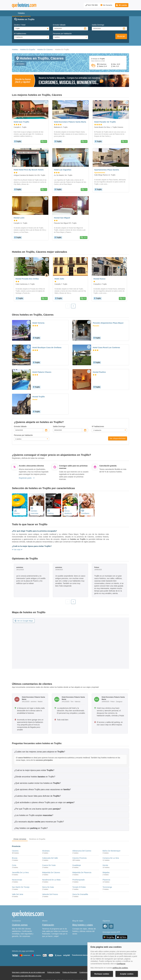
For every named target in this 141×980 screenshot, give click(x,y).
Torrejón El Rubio (79, 887)
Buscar (121, 36)
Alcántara (46, 851)
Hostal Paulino (99, 372)
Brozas (15, 858)
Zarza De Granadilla (80, 894)
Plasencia (106, 880)
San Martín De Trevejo (21, 887)
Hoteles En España (28, 50)
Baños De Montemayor (112, 851)
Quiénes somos (20, 925)
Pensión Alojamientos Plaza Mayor (108, 323)
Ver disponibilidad (118, 438)
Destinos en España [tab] (37, 839)
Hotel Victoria (38, 323)
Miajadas (106, 872)
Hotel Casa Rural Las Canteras (106, 347)
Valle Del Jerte (18, 894)
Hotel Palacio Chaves (42, 372)
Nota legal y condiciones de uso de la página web (28, 972)
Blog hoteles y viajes (83, 925)
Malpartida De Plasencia (82, 872)
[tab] (70, 752)
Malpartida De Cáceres (51, 872)
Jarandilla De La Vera (20, 872)
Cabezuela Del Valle (50, 858)
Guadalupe (77, 865)
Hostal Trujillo (39, 397)
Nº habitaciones (20, 34)
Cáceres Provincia (79, 858)
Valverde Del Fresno (50, 894)
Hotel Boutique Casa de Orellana (47, 347)
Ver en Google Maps (24, 621)
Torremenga (107, 887)
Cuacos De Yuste (49, 865)
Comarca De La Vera (111, 858)
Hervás (105, 865)
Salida (98, 25)
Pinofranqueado (79, 880)
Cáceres (15, 851)
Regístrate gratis (27, 478)
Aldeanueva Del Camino (82, 851)
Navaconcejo (17, 880)
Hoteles (15, 50)
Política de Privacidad (70, 972)
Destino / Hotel (20, 25)
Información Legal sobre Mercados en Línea (27, 976)
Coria (14, 865)
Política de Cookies (54, 972)
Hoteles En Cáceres (45, 50)
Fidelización (48, 925)
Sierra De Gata (48, 887)
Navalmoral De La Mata (51, 880)
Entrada (59, 25)
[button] (122, 5)
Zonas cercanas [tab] (20, 839)
